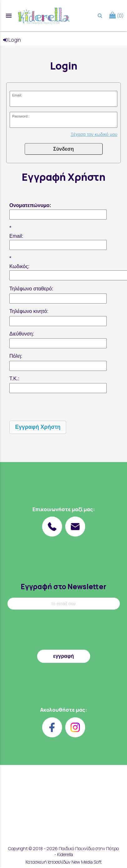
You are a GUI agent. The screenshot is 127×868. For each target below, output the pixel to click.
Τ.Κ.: (14, 379)
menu (9, 16)
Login (12, 40)
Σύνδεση (64, 149)
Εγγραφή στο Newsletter (64, 587)
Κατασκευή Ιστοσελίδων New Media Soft (64, 862)
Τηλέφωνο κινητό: (29, 311)
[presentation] (57, 407)
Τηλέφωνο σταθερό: (31, 289)
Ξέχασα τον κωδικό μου (94, 134)
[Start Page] (44, 16)
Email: (17, 95)
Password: (20, 116)
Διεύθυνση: (22, 334)
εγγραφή (63, 656)
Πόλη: (16, 356)
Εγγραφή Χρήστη (38, 427)
